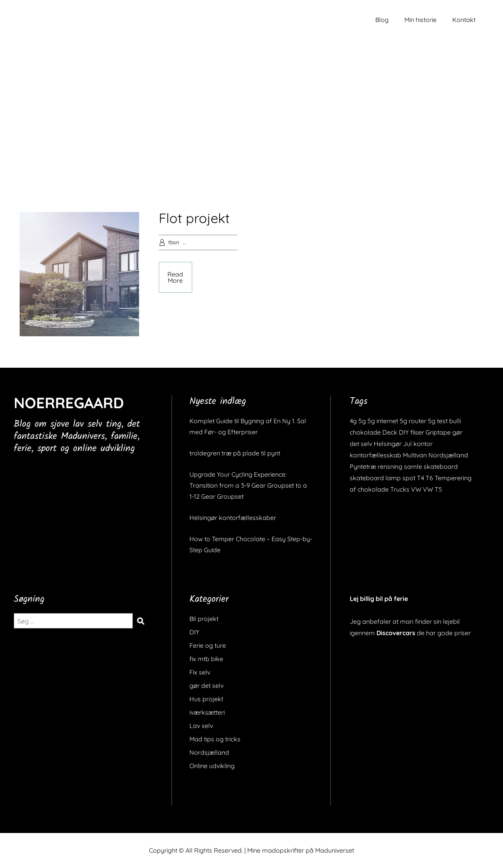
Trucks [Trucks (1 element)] (400, 489)
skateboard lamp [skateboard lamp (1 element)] (375, 478)
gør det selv (207, 686)
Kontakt (464, 20)
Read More (175, 277)
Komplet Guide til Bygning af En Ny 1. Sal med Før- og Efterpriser (248, 426)
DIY (194, 632)
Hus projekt (206, 699)
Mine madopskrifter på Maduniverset (301, 850)
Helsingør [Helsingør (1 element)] (388, 444)
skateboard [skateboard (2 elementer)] (441, 466)
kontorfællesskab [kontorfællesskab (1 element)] (375, 455)
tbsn (174, 242)
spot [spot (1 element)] (409, 478)
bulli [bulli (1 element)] (455, 421)
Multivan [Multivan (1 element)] (415, 455)
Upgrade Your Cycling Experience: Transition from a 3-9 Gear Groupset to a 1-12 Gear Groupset (248, 485)
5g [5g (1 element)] (362, 421)
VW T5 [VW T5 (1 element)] (432, 489)
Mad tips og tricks (215, 739)
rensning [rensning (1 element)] (390, 466)
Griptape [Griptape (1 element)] (438, 432)
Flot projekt (194, 218)
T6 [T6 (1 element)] (429, 478)
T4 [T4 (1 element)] (420, 478)
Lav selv (201, 726)
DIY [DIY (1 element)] (404, 432)
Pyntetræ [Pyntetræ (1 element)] (363, 466)
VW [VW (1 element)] (416, 489)
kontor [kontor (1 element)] (423, 444)
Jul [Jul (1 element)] (408, 444)
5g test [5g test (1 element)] (438, 421)
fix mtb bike (206, 659)
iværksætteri (207, 712)
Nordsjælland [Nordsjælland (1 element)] (448, 455)
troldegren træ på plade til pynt (235, 453)
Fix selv (200, 672)
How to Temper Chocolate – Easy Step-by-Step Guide (251, 544)
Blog (382, 20)
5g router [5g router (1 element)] (413, 421)
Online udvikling (212, 766)
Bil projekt (204, 619)
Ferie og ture (208, 645)
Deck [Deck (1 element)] (390, 432)
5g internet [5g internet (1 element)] (383, 421)
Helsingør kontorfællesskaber (233, 518)
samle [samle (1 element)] (413, 466)
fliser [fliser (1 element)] (417, 432)
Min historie (420, 20)
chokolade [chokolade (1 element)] (365, 432)
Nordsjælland (209, 752)
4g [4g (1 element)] (353, 421)
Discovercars (396, 633)
